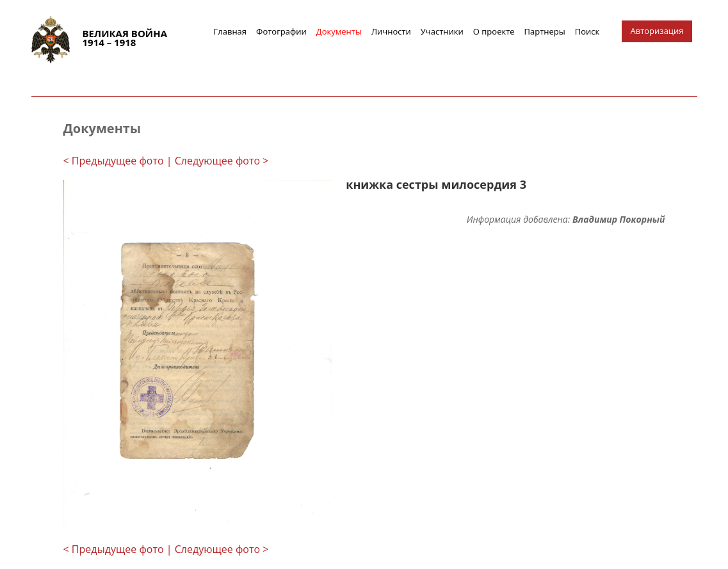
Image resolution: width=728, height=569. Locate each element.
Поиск (587, 31)
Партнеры (545, 31)
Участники (442, 31)
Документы (339, 31)
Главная (231, 31)
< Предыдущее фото (114, 161)
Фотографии (281, 31)
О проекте (494, 31)
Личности (391, 31)
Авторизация (657, 31)
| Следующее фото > (218, 161)
